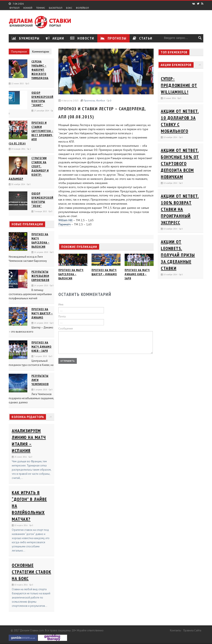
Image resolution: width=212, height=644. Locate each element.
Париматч (64, 224)
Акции (55, 38)
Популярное (19, 52)
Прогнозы (113, 38)
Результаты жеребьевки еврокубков (40, 276)
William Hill (65, 220)
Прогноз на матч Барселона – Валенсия (71, 274)
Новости (82, 38)
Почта (62, 317)
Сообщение (66, 329)
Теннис (41, 8)
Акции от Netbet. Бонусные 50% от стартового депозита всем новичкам (180, 163)
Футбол (14, 8)
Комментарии (41, 52)
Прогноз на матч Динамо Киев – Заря (42, 347)
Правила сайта (192, 630)
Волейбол (82, 8)
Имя (61, 305)
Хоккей (28, 8)
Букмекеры (26, 38)
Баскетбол (56, 8)
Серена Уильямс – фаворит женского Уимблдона (40, 70)
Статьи (143, 38)
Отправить (68, 361)
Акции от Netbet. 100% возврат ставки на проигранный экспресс (180, 209)
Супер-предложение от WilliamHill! (179, 85)
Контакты (176, 630)
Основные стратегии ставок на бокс (31, 572)
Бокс (69, 8)
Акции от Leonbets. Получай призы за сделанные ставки (178, 255)
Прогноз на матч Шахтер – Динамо (42, 313)
